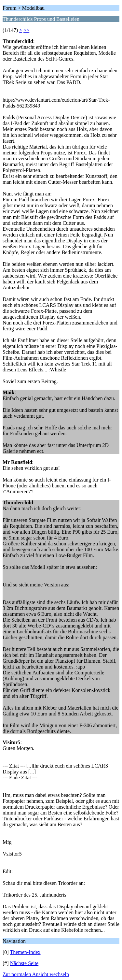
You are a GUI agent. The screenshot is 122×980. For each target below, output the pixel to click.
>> (26, 30)
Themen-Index (25, 952)
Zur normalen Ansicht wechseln (36, 974)
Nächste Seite (24, 963)
